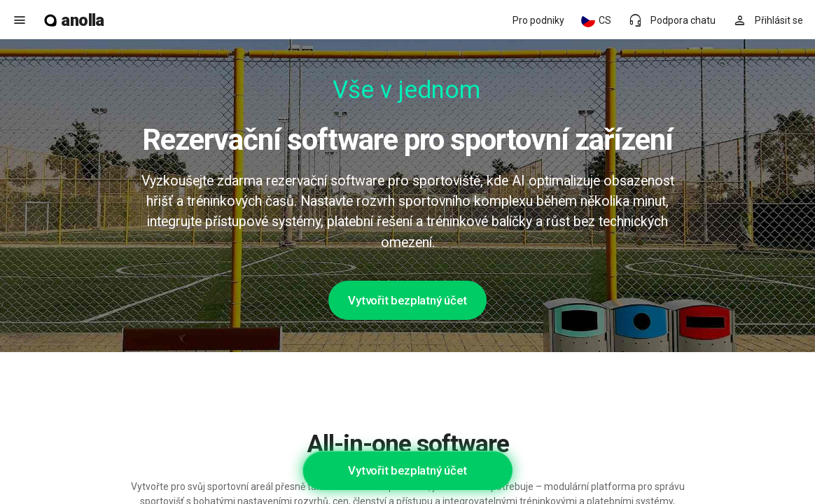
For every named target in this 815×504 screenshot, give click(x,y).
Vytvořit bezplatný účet (407, 300)
